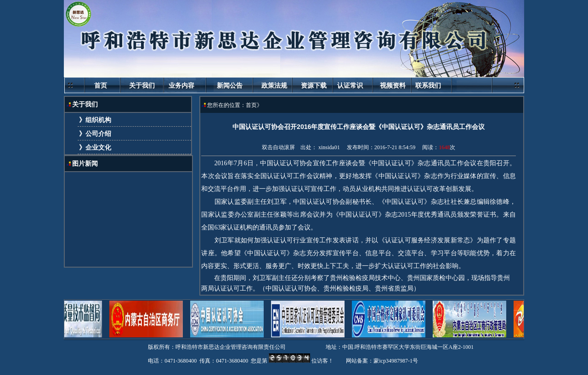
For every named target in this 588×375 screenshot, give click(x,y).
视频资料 (394, 85)
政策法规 (274, 85)
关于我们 (142, 85)
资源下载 (315, 85)
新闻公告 (230, 85)
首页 (101, 85)
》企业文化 (95, 147)
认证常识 (350, 85)
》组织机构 (95, 120)
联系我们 (428, 85)
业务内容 (181, 85)
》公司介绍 (95, 134)
